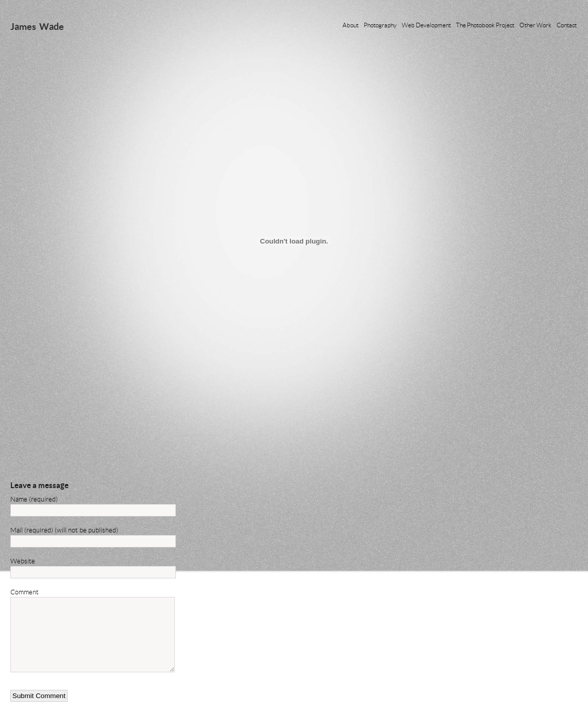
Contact (567, 25)
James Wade (37, 26)
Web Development (426, 25)
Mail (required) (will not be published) (64, 530)
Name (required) (34, 499)
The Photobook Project (485, 25)
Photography (380, 25)
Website (23, 561)
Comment (25, 592)
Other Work (535, 25)
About (350, 25)
